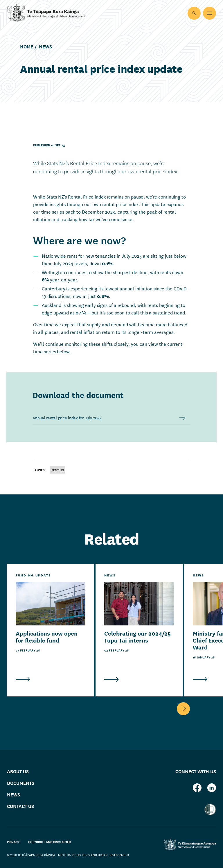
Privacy (13, 842)
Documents (21, 783)
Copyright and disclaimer (50, 842)
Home (27, 47)
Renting (58, 470)
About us (18, 771)
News (45, 47)
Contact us (20, 806)
